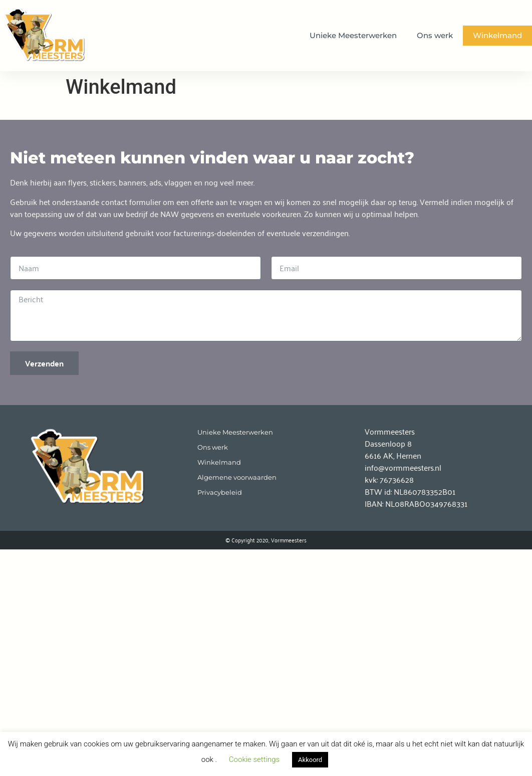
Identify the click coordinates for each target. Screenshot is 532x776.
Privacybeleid (220, 493)
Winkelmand (497, 35)
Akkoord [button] (310, 760)
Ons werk (435, 35)
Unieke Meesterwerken (353, 35)
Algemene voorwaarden (237, 477)
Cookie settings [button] (254, 759)
